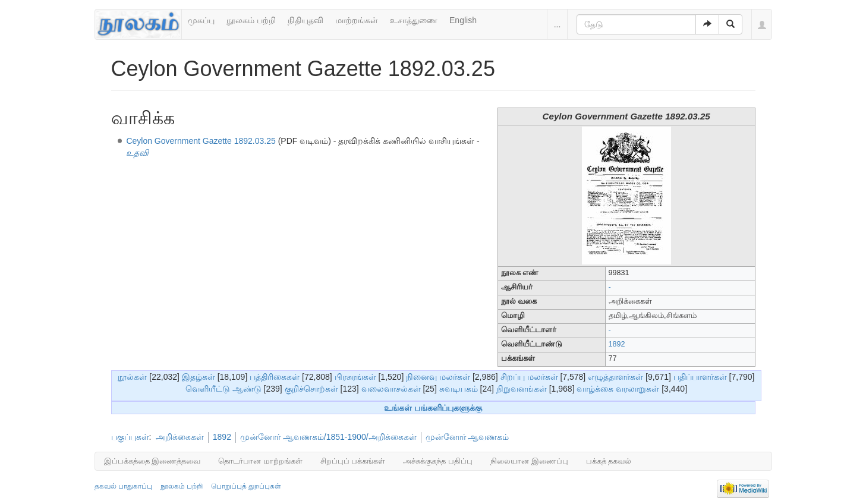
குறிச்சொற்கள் (311, 389)
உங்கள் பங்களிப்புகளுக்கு (433, 408)
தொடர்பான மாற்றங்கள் (260, 461)
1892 (617, 344)
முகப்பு (201, 20)
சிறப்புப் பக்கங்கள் (353, 461)
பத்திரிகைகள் (275, 377)
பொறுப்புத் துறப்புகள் (246, 486)
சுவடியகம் (459, 389)
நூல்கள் (132, 377)
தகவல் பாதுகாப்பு (123, 486)
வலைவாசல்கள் (391, 389)
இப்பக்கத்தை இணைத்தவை (152, 461)
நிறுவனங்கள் (522, 389)
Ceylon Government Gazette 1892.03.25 (201, 141)
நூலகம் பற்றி (251, 20)
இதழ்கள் (199, 377)
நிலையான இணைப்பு (529, 461)
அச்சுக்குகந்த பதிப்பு (438, 461)
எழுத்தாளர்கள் (615, 377)
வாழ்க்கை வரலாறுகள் (618, 389)
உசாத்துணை (414, 20)
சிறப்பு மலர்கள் (529, 377)
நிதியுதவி (306, 20)
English (463, 20)
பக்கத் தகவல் (609, 461)
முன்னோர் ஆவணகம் (467, 437)
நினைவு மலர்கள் (438, 377)
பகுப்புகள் (130, 437)
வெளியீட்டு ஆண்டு (223, 389)
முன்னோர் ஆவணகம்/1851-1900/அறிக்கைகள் (328, 437)
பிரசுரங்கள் (355, 377)
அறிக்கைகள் (180, 437)
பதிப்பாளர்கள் (700, 377)
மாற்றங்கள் (357, 20)
